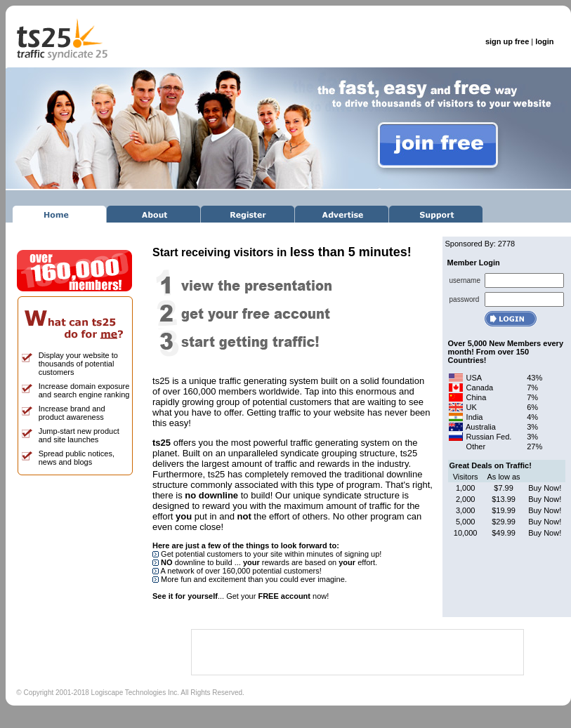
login (544, 41)
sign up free (507, 41)
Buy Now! (545, 488)
